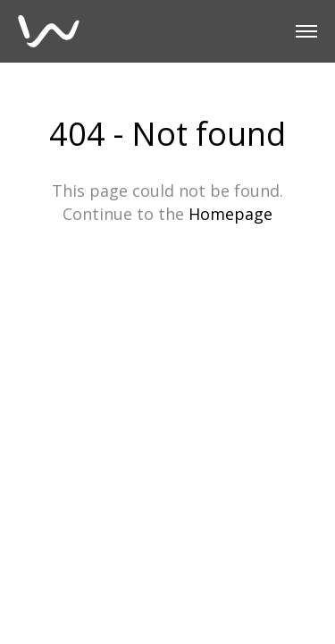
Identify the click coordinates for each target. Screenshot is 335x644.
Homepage (230, 214)
